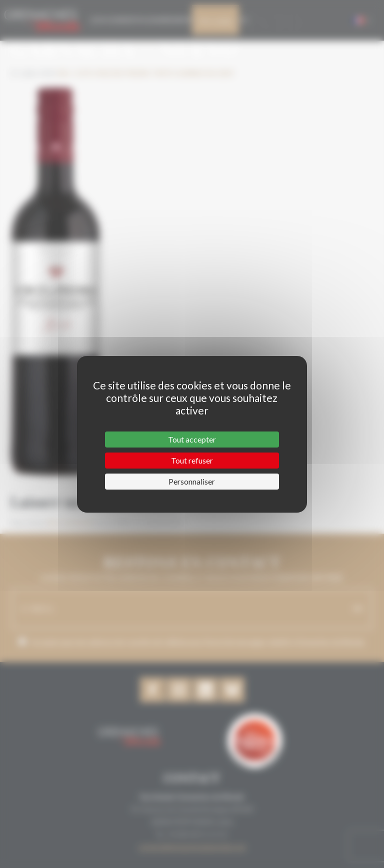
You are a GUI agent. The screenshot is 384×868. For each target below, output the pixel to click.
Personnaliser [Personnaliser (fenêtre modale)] (192, 481)
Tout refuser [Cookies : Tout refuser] (192, 460)
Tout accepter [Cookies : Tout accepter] (192, 439)
